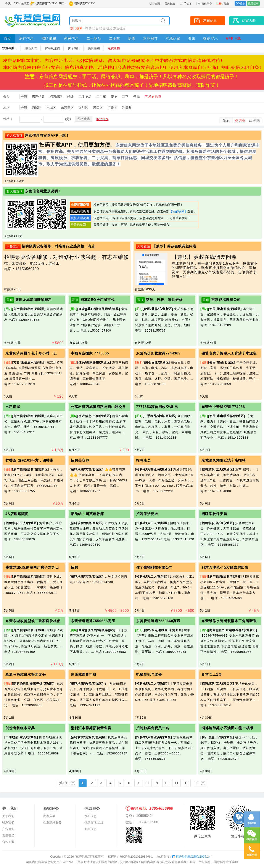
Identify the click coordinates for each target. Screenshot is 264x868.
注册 (219, 4)
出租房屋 (13, 407)
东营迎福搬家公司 (226, 300)
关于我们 (8, 816)
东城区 (51, 108)
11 (177, 783)
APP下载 (233, 39)
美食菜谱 (94, 48)
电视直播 (114, 48)
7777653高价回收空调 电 (157, 407)
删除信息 (90, 829)
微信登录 (253, 3)
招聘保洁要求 (147, 514)
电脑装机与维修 (149, 674)
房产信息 (26, 39)
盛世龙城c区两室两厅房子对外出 (32, 567)
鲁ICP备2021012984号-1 (136, 857)
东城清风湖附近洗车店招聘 (224, 460)
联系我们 (8, 822)
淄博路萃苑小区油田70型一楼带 (228, 728)
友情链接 (8, 835)
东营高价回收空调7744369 (158, 353)
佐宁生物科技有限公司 (155, 567)
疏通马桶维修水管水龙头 (26, 674)
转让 (71, 97)
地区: (7, 108)
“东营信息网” (83, 857)
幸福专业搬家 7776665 (90, 353)
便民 (137, 97)
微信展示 (211, 39)
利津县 (127, 108)
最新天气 (31, 48)
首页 (8, 39)
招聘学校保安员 (214, 514)
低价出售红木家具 (20, 728)
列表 (257, 120)
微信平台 (207, 4)
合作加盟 (8, 842)
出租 (102, 28)
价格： (8, 119)
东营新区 (67, 108)
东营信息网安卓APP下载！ (47, 135)
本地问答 (150, 39)
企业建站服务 (52, 822)
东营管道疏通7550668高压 (93, 621)
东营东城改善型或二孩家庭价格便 (33, 621)
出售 (95, 28)
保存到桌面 (53, 48)
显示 (226, 120)
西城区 (37, 108)
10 (167, 783)
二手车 (115, 39)
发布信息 (155, 97)
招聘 (89, 28)
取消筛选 (102, 119)
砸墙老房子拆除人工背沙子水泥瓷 (229, 353)
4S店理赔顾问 (17, 514)
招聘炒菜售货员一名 (153, 728)
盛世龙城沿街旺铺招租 (34, 300)
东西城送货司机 (84, 674)
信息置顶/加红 (94, 822)
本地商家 (173, 39)
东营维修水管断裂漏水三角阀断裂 (229, 621)
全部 (24, 97)
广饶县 (112, 108)
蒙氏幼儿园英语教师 (87, 514)
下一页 (200, 783)
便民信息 (71, 39)
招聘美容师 (80, 460)
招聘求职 (49, 39)
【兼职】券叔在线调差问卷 (174, 246)
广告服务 (8, 829)
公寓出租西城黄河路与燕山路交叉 (98, 407)
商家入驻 (49, 816)
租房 (109, 28)
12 (186, 783)
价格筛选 (84, 119)
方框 (242, 120)
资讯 (192, 39)
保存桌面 (155, 4)
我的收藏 (170, 4)
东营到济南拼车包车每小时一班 (31, 353)
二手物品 (94, 39)
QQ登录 (240, 3)
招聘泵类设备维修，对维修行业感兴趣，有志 (58, 246)
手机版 (185, 4)
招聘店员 (143, 460)
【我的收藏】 (178, 211)
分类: (7, 97)
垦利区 (83, 108)
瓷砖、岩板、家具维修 (164, 300)
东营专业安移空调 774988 (223, 407)
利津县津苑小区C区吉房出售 (225, 567)
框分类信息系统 (191, 857)
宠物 (132, 39)
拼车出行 (74, 48)
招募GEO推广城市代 (98, 300)
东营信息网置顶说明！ (43, 191)
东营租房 (119, 28)
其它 (125, 97)
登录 (226, 4)
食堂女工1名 (212, 674)
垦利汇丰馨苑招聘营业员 (91, 728)
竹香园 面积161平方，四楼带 (29, 460)
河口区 (98, 108)
